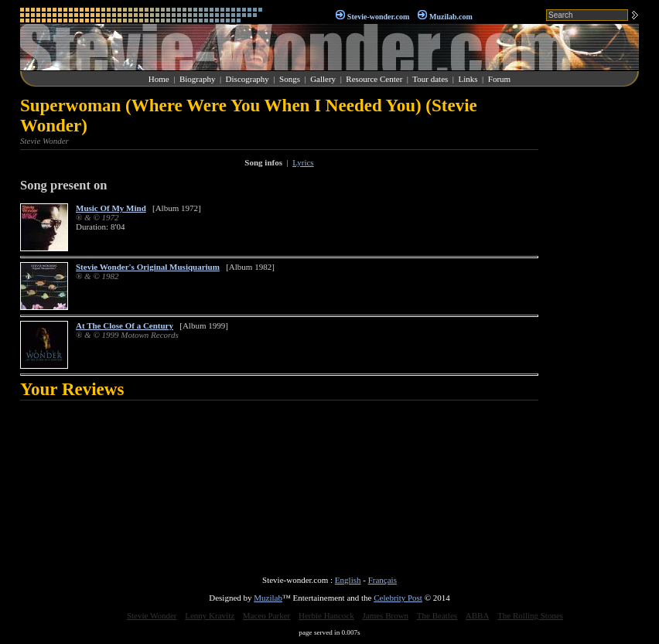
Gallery (323, 79)
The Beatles (437, 615)
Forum (499, 79)
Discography (248, 79)
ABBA (478, 615)
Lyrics (303, 162)
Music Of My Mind (111, 208)
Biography (197, 79)
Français (382, 580)
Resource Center (374, 79)
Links (468, 79)
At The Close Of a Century (125, 325)
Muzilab (268, 598)
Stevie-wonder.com (378, 17)
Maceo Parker (266, 615)
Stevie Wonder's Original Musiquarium (148, 267)
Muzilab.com (451, 17)
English (348, 580)
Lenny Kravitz (210, 615)
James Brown (386, 615)
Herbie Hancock (326, 615)
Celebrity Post (398, 598)
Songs (290, 79)
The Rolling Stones (530, 615)
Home (159, 79)
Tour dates (430, 79)
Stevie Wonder (152, 615)
